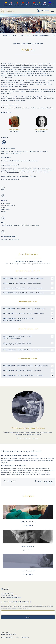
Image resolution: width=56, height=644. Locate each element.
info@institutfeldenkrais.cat (13, 597)
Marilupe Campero (42, 151)
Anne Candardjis (6, 151)
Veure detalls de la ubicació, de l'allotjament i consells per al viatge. (20, 161)
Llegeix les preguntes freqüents (45, 482)
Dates (29, 36)
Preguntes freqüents (41, 36)
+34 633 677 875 (8, 593)
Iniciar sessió (25, 637)
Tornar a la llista (9, 36)
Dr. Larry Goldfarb (17, 151)
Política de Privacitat (7, 637)
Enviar (28, 617)
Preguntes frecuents (45, 474)
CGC (17, 637)
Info (22, 36)
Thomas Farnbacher (15, 153)
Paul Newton (5, 153)
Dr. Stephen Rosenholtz (29, 151)
